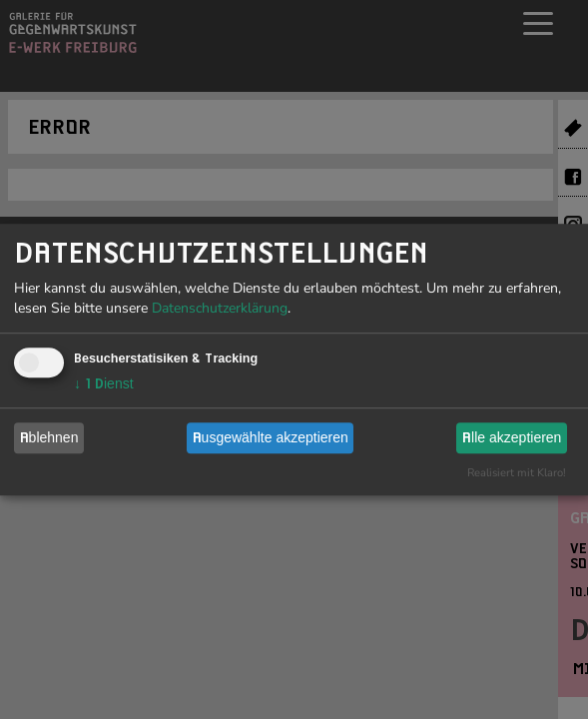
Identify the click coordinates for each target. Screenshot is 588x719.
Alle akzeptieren (512, 437)
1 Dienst (104, 383)
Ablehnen (49, 437)
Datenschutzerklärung (220, 308)
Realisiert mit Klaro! (517, 473)
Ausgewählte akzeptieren (271, 437)
